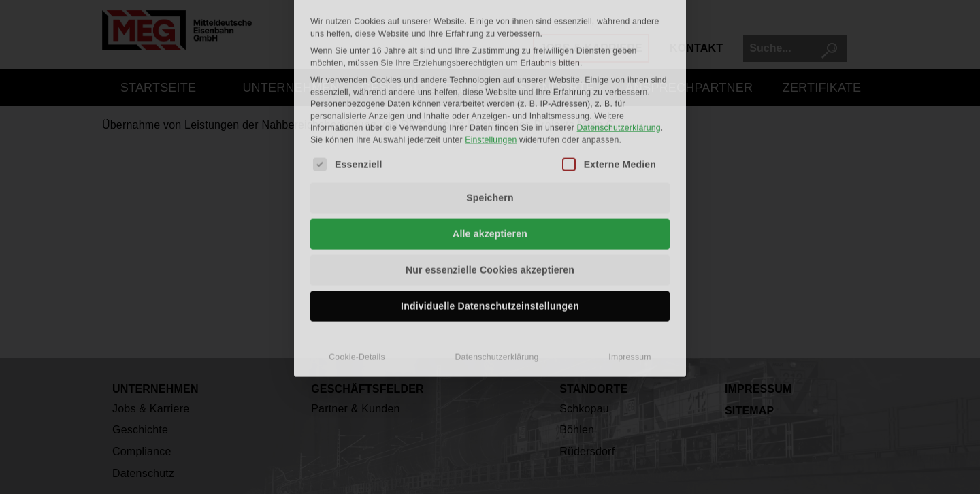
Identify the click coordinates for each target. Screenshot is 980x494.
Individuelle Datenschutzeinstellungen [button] (490, 205)
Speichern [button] (490, 97)
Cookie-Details (357, 257)
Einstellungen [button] (491, 39)
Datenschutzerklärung (619, 27)
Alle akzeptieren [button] (490, 133)
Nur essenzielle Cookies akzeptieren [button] (490, 169)
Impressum (630, 257)
